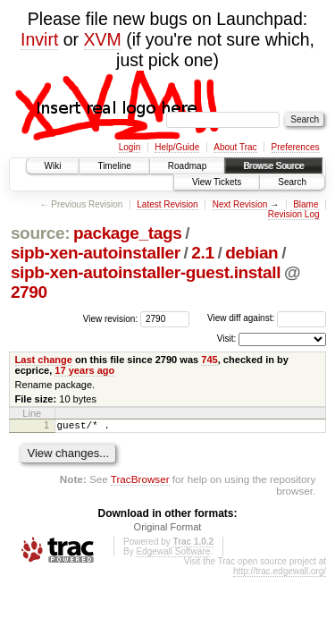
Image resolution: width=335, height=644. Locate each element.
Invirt (39, 39)
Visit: (227, 339)
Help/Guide (177, 147)
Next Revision (240, 204)
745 (209, 360)
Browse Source (273, 166)
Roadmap (187, 166)
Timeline (114, 166)
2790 (29, 292)
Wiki (53, 166)
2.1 (202, 253)
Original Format (168, 530)
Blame (306, 204)
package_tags (128, 233)
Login (130, 147)
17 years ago (84, 370)
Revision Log (294, 214)
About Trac (235, 147)
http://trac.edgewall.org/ (280, 574)
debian (251, 253)
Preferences (296, 147)
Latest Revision (167, 204)
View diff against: (267, 318)
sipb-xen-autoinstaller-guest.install (146, 272)
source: (40, 233)
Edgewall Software (173, 554)
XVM (103, 39)
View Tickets (217, 182)
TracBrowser (140, 482)
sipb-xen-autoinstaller (96, 253)
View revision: (111, 318)
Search (292, 182)
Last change (44, 360)
